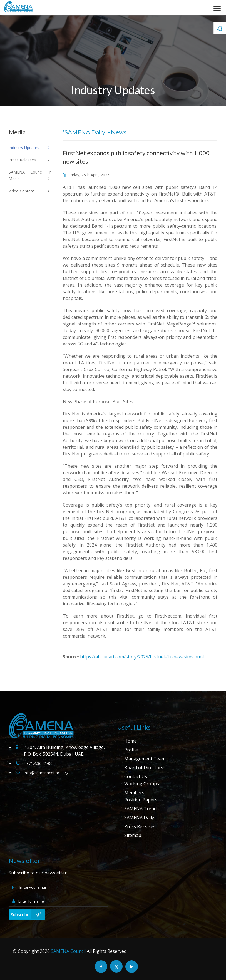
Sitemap (133, 835)
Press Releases (140, 826)
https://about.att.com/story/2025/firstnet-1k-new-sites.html (142, 657)
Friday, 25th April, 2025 (86, 175)
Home (131, 741)
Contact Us (136, 776)
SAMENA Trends (141, 809)
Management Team (145, 759)
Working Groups (142, 784)
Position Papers (141, 800)
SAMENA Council (68, 951)
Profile (131, 750)
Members (134, 793)
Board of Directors (144, 768)
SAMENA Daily (139, 818)
